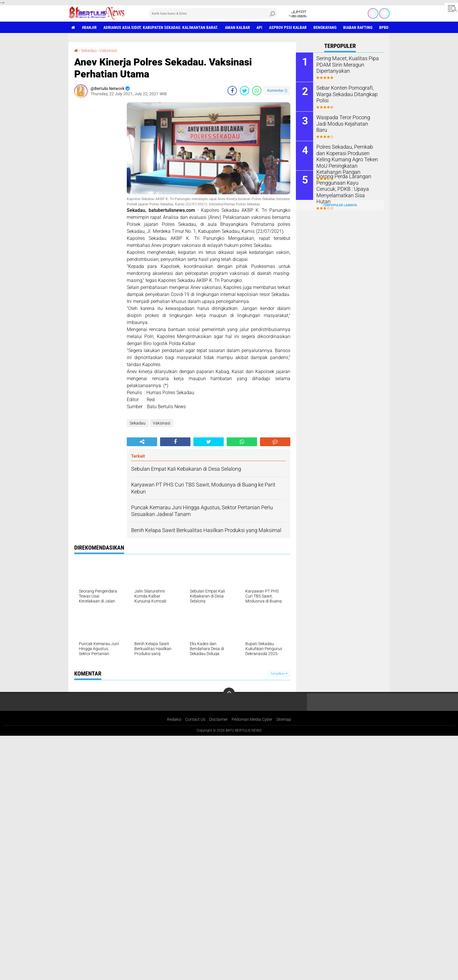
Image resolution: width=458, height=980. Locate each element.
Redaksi (174, 719)
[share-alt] (142, 442)
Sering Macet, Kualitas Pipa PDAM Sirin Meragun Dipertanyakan (345, 64)
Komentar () (277, 90)
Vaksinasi (108, 51)
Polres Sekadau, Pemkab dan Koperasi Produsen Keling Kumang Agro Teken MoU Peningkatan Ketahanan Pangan (347, 159)
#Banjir (89, 27)
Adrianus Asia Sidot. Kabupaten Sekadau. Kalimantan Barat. (161, 27)
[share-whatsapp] (257, 91)
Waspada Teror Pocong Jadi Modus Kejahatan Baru (346, 120)
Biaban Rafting (358, 27)
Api (260, 27)
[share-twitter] (244, 91)
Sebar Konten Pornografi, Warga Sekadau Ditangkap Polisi (344, 94)
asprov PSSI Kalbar (288, 27)
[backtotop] (229, 693)
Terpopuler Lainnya (340, 205)
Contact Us (195, 719)
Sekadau (89, 51)
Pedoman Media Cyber (252, 719)
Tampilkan (279, 674)
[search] (213, 13)
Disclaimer (218, 719)
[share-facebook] (232, 91)
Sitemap (284, 719)
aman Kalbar (237, 27)
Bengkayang (325, 27)
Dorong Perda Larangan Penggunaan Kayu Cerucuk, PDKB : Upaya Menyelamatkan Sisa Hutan (348, 185)
